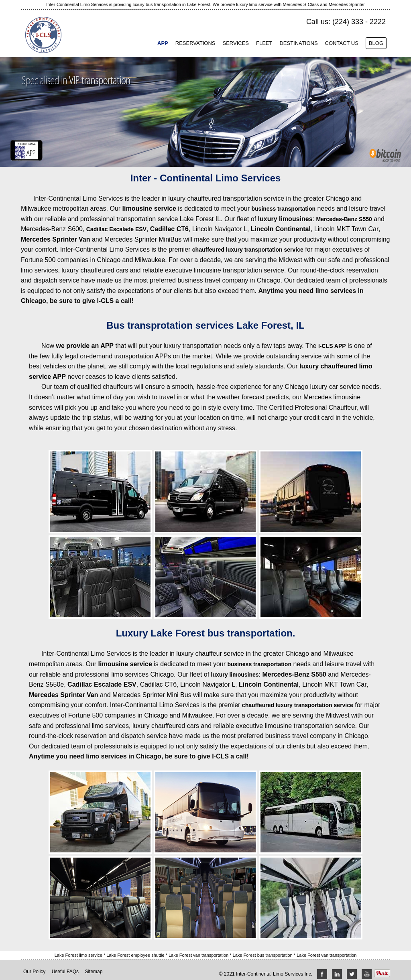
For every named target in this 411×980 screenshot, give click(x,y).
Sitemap (94, 972)
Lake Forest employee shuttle (136, 955)
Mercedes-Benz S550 (344, 219)
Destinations (298, 43)
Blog (376, 43)
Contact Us (342, 43)
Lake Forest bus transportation (263, 955)
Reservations (195, 43)
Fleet (264, 43)
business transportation (284, 209)
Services (236, 43)
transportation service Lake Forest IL (169, 219)
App (163, 43)
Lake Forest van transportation (199, 955)
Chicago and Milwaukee (131, 260)
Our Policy (34, 972)
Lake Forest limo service (79, 955)
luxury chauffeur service (210, 654)
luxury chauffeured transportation (215, 198)
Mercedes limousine (332, 397)
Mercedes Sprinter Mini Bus (152, 695)
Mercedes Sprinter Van (56, 239)
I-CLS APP (332, 346)
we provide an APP (85, 346)
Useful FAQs (65, 972)
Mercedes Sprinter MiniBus (143, 239)
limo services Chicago (142, 674)
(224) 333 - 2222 (359, 22)
